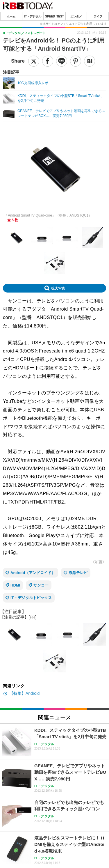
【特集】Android (24, 693)
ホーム (11, 16)
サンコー (41, 585)
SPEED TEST (54, 16)
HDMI (15, 585)
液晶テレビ (78, 573)
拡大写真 (58, 288)
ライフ (98, 16)
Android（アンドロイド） (33, 573)
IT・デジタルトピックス (31, 598)
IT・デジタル (33, 16)
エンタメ (76, 16)
